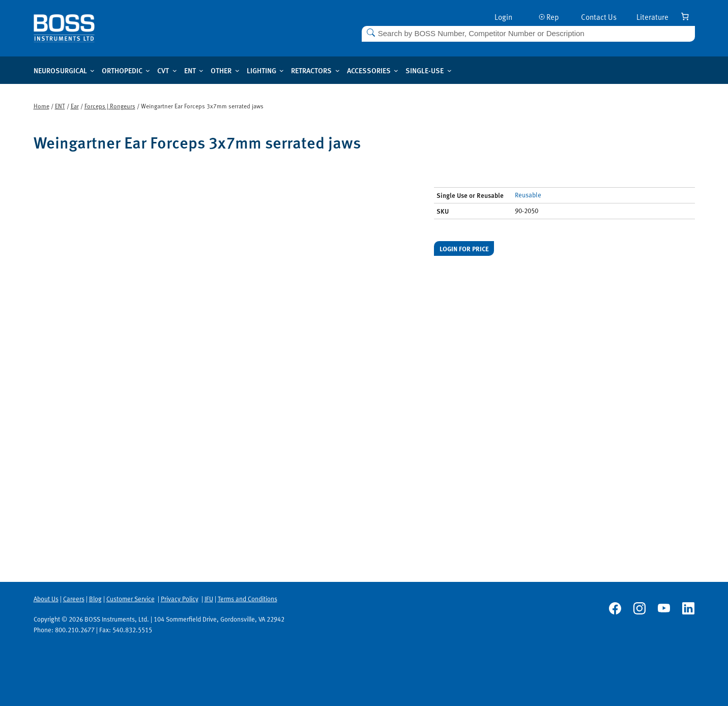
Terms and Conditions (247, 599)
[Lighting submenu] (282, 70)
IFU (209, 599)
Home (41, 106)
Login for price (464, 248)
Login (503, 17)
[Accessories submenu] (396, 70)
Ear (75, 106)
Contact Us (599, 17)
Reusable (528, 195)
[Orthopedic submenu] (148, 70)
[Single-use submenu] (449, 70)
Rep (549, 17)
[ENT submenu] (201, 70)
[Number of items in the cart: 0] (685, 16)
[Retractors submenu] (338, 70)
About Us (46, 599)
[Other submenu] (237, 70)
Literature (652, 17)
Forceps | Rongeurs (110, 106)
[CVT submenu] (175, 70)
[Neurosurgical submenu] (92, 70)
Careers (74, 599)
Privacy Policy (180, 599)
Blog (95, 599)
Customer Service (130, 599)
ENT (60, 106)
